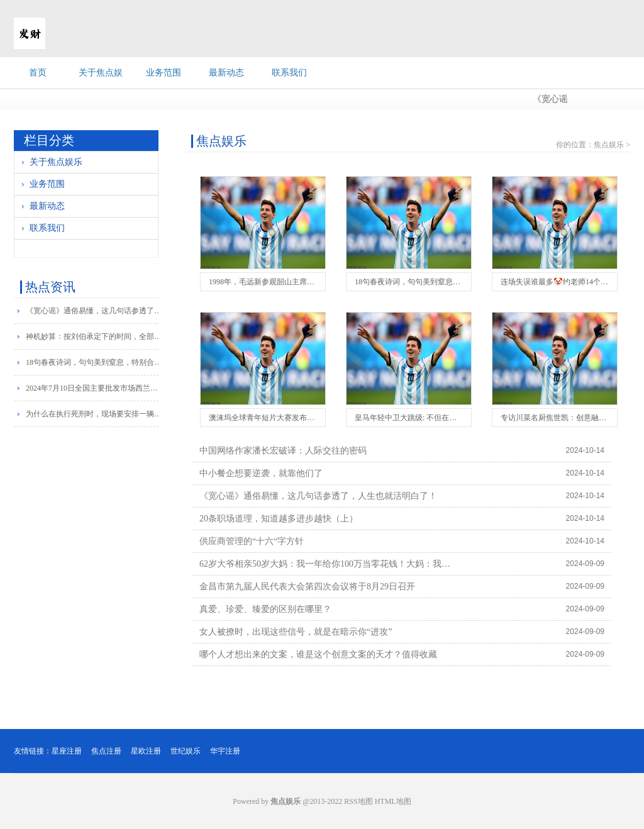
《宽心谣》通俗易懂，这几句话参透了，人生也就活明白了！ (95, 311)
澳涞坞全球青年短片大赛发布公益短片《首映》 (288, 418)
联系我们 (289, 73)
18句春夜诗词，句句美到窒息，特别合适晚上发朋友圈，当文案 (95, 362)
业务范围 (164, 73)
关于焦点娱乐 (56, 162)
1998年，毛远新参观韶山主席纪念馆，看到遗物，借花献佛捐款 (314, 282)
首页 (38, 73)
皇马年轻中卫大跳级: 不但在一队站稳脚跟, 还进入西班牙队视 (457, 418)
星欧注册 (146, 751)
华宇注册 (225, 751)
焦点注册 (106, 751)
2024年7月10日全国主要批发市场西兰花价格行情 (95, 388)
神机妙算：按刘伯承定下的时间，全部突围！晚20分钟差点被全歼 (95, 337)
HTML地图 (393, 801)
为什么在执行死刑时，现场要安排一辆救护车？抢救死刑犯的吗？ (95, 414)
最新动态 (226, 73)
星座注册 (67, 751)
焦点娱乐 (609, 145)
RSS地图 (358, 801)
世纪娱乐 (186, 751)
